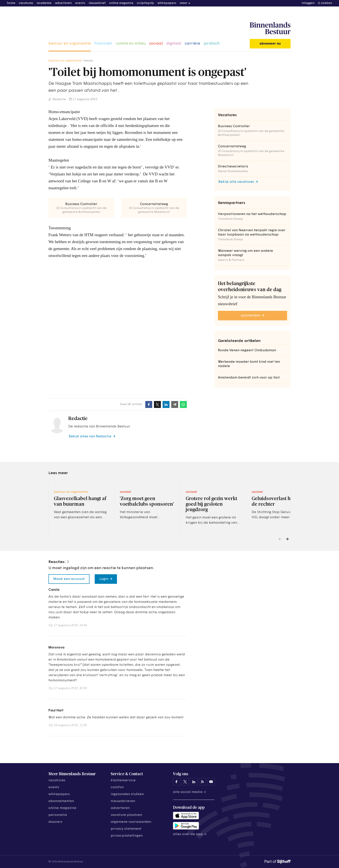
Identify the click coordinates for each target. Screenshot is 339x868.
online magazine (121, 3)
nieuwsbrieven (123, 801)
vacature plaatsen (126, 815)
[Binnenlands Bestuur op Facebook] (176, 782)
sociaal (156, 44)
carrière (192, 44)
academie (44, 3)
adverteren (63, 3)
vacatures (26, 3)
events (80, 3)
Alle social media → (189, 792)
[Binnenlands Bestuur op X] (185, 782)
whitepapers (167, 3)
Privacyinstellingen (127, 836)
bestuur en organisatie (70, 44)
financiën (103, 44)
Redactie (59, 99)
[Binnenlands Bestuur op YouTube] (211, 782)
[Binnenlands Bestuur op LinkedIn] (194, 782)
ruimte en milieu (131, 44)
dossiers (55, 822)
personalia (58, 815)
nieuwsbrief (97, 3)
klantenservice (123, 780)
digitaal (174, 44)
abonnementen (61, 801)
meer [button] (184, 3)
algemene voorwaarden (131, 822)
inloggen (308, 3)
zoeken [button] (327, 3)
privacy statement (126, 829)
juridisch (212, 44)
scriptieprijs (145, 3)
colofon (117, 787)
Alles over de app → (190, 834)
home (11, 3)
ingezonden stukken (127, 794)
